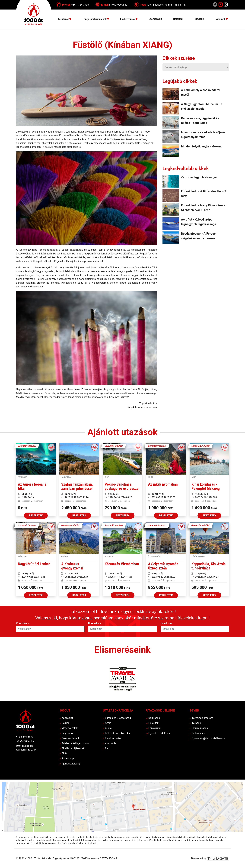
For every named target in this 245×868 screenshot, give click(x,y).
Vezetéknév (23, 623)
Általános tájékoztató (72, 748)
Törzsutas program (201, 718)
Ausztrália (110, 743)
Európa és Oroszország (117, 718)
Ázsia (107, 723)
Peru (106, 748)
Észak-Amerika (112, 738)
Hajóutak (178, 19)
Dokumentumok (69, 738)
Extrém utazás (199, 728)
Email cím (166, 623)
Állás (63, 753)
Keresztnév (95, 623)
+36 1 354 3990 (25, 737)
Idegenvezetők (68, 728)
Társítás (195, 723)
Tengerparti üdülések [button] (95, 19)
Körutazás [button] (64, 19)
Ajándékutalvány (70, 764)
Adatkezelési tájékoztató (74, 743)
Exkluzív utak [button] (128, 19)
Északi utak (154, 728)
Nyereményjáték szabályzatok (207, 738)
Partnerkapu (67, 759)
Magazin (200, 19)
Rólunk (64, 723)
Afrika (107, 728)
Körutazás (153, 718)
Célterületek (197, 733)
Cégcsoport (67, 733)
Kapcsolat (66, 718)
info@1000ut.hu (25, 741)
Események (155, 19)
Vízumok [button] (221, 19)
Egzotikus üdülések (158, 733)
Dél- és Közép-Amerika (116, 733)
